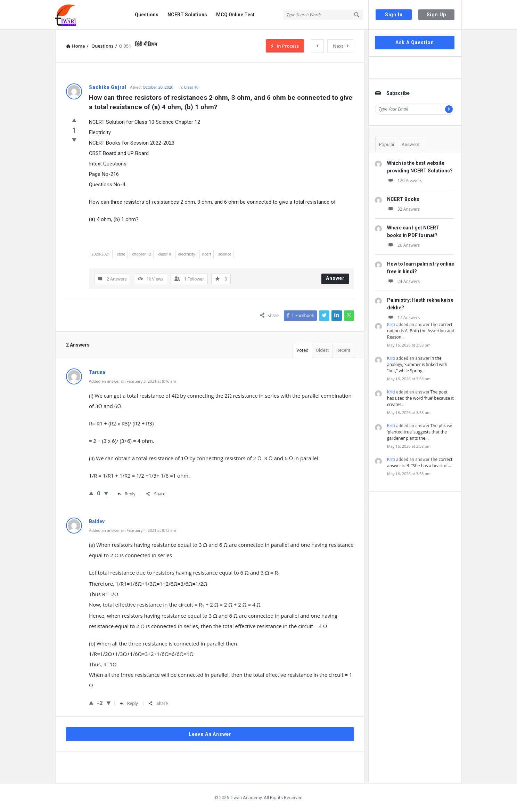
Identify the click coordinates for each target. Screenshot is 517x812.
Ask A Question (415, 42)
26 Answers (403, 245)
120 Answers (405, 181)
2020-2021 (101, 254)
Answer (335, 278)
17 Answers (403, 318)
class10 (165, 254)
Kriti (391, 324)
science (225, 254)
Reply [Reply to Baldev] (129, 703)
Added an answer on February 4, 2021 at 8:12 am (133, 530)
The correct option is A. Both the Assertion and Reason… (421, 331)
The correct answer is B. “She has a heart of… (420, 462)
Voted (302, 350)
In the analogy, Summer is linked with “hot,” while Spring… (417, 364)
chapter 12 (142, 254)
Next (341, 46)
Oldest (322, 350)
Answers (411, 144)
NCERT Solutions (187, 15)
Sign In (394, 15)
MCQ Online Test (235, 15)
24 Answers (403, 281)
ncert (207, 254)
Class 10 (191, 87)
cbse (121, 254)
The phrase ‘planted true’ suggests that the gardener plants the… (420, 432)
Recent (343, 350)
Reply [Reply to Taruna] (126, 494)
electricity (186, 254)
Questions (147, 15)
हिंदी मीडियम (146, 44)
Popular (387, 144)
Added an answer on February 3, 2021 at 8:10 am (133, 381)
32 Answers (403, 209)
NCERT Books (403, 199)
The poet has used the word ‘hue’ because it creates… (420, 398)
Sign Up (437, 15)
